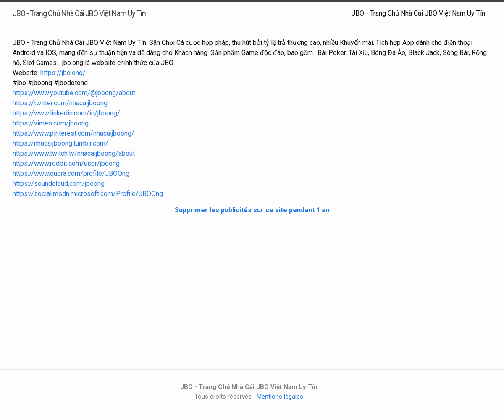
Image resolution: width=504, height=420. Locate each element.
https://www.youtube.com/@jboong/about (74, 93)
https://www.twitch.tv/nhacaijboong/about (74, 153)
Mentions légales (280, 397)
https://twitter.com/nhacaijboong (60, 103)
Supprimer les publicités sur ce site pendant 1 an (252, 210)
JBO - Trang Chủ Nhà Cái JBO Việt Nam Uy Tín (418, 13)
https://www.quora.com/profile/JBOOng (71, 173)
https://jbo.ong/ (63, 73)
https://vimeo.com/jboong (51, 123)
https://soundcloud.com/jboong (59, 184)
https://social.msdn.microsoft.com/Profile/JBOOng (88, 194)
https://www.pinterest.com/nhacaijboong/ (73, 133)
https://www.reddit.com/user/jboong (66, 163)
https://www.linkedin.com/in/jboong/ (66, 113)
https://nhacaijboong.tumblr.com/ (60, 143)
